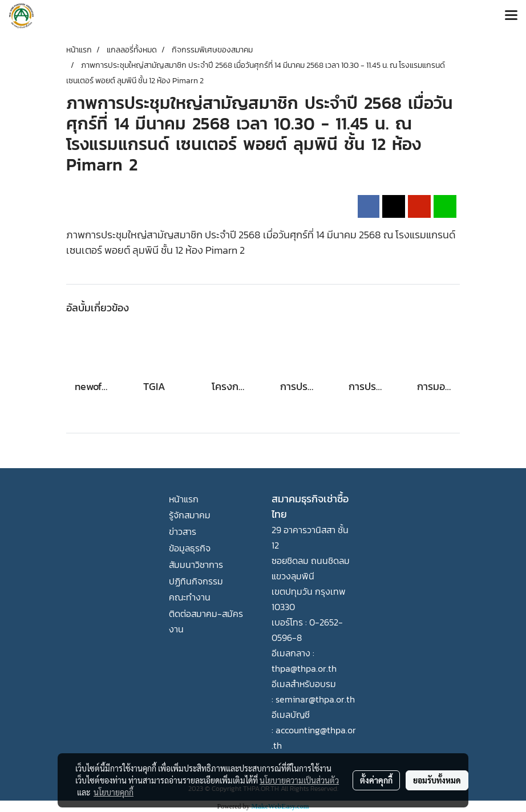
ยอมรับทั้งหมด (437, 780)
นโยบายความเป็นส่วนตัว (299, 780)
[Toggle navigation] (511, 16)
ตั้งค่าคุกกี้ (376, 780)
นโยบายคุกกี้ (114, 792)
